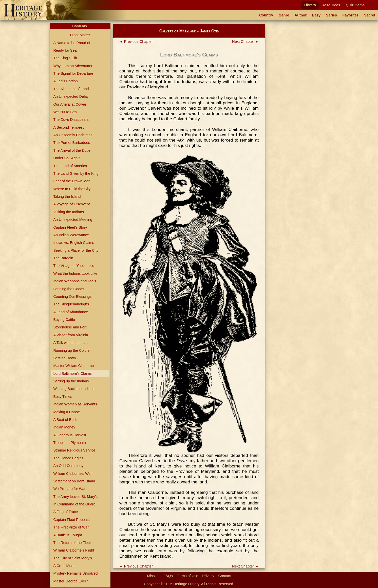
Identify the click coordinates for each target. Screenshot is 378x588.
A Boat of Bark (65, 420)
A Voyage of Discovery (71, 204)
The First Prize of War (71, 527)
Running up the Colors (71, 350)
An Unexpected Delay (71, 96)
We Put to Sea (65, 112)
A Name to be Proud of (72, 43)
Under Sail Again (67, 158)
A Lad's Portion (65, 81)
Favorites (351, 15)
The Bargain (63, 258)
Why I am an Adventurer (73, 66)
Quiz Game (355, 5)
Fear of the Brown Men (72, 181)
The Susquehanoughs (71, 304)
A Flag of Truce (65, 512)
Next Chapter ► (245, 42)
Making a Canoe (67, 412)
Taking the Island (67, 197)
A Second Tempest (68, 127)
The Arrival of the (72, 150)
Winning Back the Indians (74, 389)
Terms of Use (188, 576)
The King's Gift (65, 58)
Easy (316, 15)
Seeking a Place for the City (76, 250)
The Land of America (70, 166)
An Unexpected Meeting (73, 220)
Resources (331, 5)
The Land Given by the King (76, 173)
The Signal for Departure (73, 73)
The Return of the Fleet (72, 543)
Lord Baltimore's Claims (72, 374)
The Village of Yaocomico (74, 266)
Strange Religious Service (74, 450)
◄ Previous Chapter (136, 42)
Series (332, 15)
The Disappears (71, 120)
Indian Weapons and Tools (75, 281)
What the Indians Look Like (75, 273)
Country (266, 15)
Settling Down (64, 358)
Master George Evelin (71, 581)
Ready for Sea (65, 50)
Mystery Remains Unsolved (75, 573)
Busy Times (63, 397)
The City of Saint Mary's (72, 558)
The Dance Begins (68, 458)
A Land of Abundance (71, 312)
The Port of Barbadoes (72, 143)
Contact (225, 576)
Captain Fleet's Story (70, 227)
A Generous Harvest (70, 435)
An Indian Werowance (71, 235)
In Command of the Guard (74, 504)
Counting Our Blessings (72, 297)
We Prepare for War (69, 489)
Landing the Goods (69, 289)
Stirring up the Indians (71, 381)
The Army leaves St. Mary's (75, 497)
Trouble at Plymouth (69, 443)
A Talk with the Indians (71, 343)
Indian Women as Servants (75, 404)
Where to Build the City (72, 189)
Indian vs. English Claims (74, 243)
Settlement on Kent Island (74, 481)
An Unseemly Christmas (73, 135)
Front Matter (80, 35)
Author (301, 15)
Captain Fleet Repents (71, 520)
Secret (370, 15)
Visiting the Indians (69, 212)
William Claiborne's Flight (74, 550)
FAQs (168, 576)
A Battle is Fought (68, 535)
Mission (153, 576)
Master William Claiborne (73, 366)
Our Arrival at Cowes (70, 104)
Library (310, 5)
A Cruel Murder (65, 566)
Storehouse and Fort (70, 327)
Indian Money (64, 427)
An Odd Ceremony (68, 466)
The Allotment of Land (71, 89)
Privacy (208, 576)
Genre (284, 15)
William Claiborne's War (72, 474)
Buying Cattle (64, 320)
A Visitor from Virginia (71, 335)
